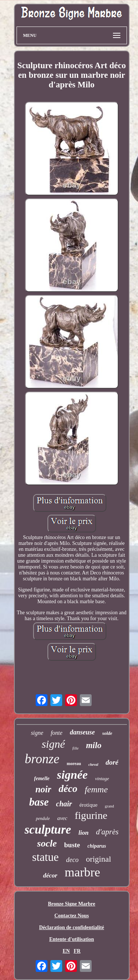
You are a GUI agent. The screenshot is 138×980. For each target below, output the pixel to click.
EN (66, 951)
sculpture (48, 830)
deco (72, 860)
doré (112, 762)
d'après (107, 832)
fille (76, 748)
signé (53, 744)
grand (109, 806)
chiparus (97, 846)
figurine (91, 815)
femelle (42, 779)
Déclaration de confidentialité (72, 927)
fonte (57, 733)
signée (72, 775)
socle (47, 843)
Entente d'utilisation (72, 939)
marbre (82, 872)
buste (72, 845)
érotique (89, 805)
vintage (102, 779)
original (98, 859)
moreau (74, 764)
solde (107, 733)
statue (45, 857)
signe (37, 733)
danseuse (82, 732)
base (39, 802)
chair (64, 804)
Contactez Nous (72, 916)
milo (94, 745)
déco (68, 789)
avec (62, 818)
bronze (42, 759)
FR (77, 951)
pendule (43, 819)
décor (50, 875)
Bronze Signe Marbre (72, 904)
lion (83, 833)
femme (96, 789)
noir (43, 789)
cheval (93, 764)
